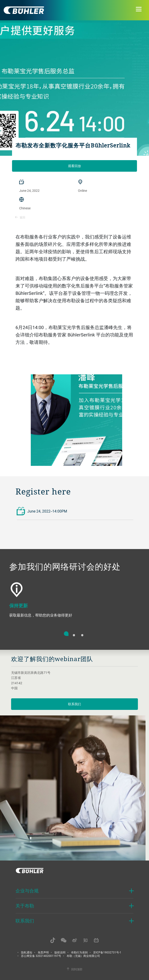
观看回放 (74, 166)
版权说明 (60, 952)
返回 (20, 217)
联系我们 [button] (25, 921)
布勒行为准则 (79, 952)
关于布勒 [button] (25, 906)
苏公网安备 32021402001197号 (41, 956)
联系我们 (74, 704)
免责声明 (43, 952)
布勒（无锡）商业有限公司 (83, 956)
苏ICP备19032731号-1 (107, 952)
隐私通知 (27, 952)
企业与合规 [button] (27, 891)
